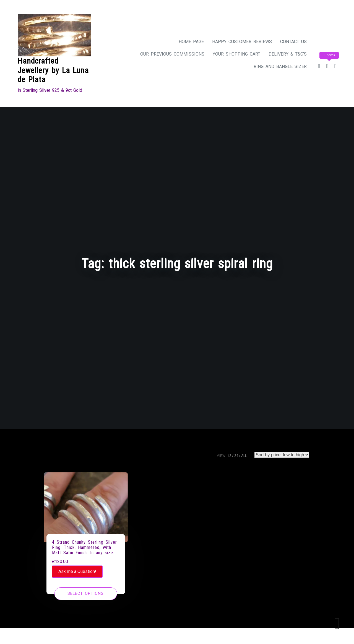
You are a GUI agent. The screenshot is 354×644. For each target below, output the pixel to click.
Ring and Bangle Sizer (280, 66)
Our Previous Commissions (172, 54)
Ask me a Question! (77, 571)
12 (229, 456)
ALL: (244, 456)
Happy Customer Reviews (242, 42)
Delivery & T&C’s (288, 54)
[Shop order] (282, 455)
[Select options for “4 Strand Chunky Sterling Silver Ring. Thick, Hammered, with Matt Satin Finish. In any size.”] (86, 594)
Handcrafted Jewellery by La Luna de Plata (53, 70)
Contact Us (293, 42)
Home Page (191, 42)
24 (236, 456)
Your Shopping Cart (236, 54)
